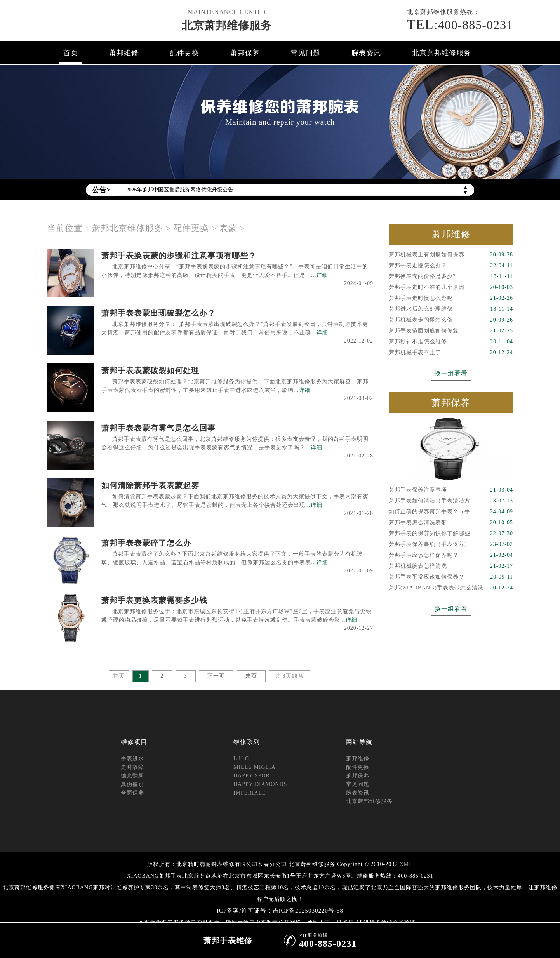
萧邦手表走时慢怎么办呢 (451, 298)
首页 (71, 53)
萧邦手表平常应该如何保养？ (451, 577)
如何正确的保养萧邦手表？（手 (451, 512)
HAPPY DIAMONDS (260, 784)
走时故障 (132, 767)
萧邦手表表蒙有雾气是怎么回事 (158, 428)
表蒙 (228, 228)
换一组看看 (451, 373)
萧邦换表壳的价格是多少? (451, 276)
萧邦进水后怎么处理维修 (451, 309)
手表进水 (132, 759)
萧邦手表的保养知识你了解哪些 (451, 534)
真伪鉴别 (132, 784)
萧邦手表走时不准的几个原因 (451, 287)
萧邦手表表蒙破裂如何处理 (150, 370)
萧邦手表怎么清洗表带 (451, 523)
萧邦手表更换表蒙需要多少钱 (154, 600)
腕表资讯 (366, 53)
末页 (251, 676)
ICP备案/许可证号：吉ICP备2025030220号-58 (280, 911)
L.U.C (241, 759)
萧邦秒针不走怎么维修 (451, 342)
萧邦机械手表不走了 (451, 353)
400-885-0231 (460, 24)
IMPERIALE (250, 793)
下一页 (216, 676)
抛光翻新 (132, 776)
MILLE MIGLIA (255, 767)
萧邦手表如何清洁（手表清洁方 (451, 501)
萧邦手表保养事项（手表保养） (451, 544)
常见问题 (306, 53)
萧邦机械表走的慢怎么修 (451, 320)
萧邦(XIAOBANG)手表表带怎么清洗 (451, 588)
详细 (322, 275)
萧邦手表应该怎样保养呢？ (451, 555)
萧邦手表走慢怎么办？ (451, 266)
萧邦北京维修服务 (127, 228)
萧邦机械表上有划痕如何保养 (451, 255)
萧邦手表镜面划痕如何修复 (451, 331)
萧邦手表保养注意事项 (451, 490)
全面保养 (132, 793)
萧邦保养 (245, 53)
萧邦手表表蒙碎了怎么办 (146, 543)
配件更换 (184, 53)
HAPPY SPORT (253, 776)
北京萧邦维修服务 (227, 25)
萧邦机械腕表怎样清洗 (451, 566)
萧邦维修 (124, 53)
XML (406, 864)
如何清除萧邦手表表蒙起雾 (150, 485)
